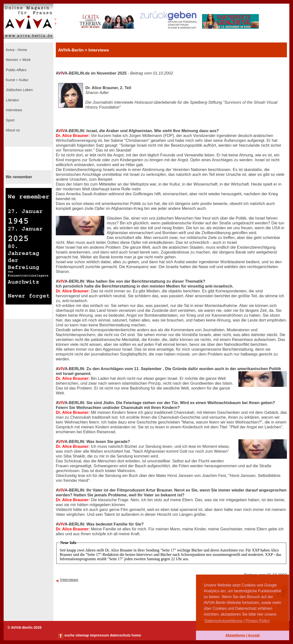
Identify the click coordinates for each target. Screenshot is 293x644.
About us (12, 130)
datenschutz (120, 635)
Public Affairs (16, 70)
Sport (10, 120)
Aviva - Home (16, 50)
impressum (99, 635)
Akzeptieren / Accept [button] (242, 635)
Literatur (12, 100)
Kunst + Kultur (17, 80)
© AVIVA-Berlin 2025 (24, 627)
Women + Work (18, 60)
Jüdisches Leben (19, 90)
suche (69, 635)
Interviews (13, 110)
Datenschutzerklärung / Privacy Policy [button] (237, 621)
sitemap (82, 635)
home (136, 635)
